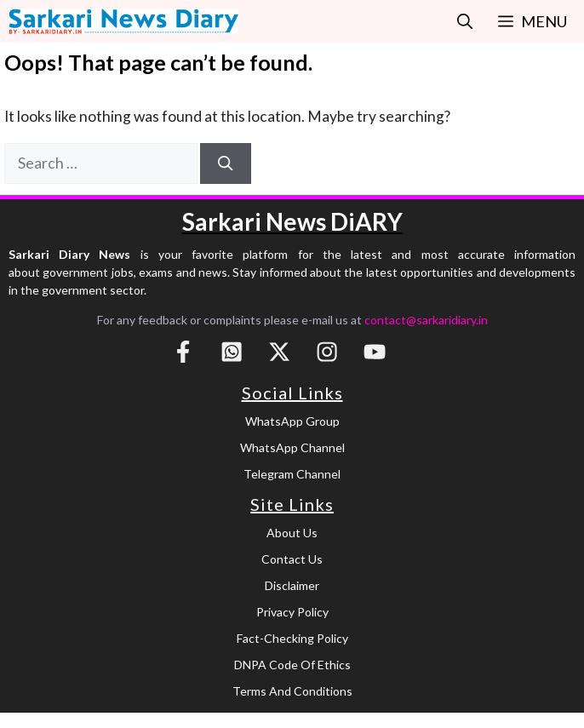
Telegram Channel (292, 474)
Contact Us (292, 559)
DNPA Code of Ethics (292, 665)
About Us (292, 533)
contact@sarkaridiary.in (426, 320)
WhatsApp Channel (292, 447)
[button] (465, 21)
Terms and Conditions (292, 691)
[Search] (226, 163)
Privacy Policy (292, 612)
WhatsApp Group (292, 421)
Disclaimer (292, 585)
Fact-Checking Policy (292, 638)
